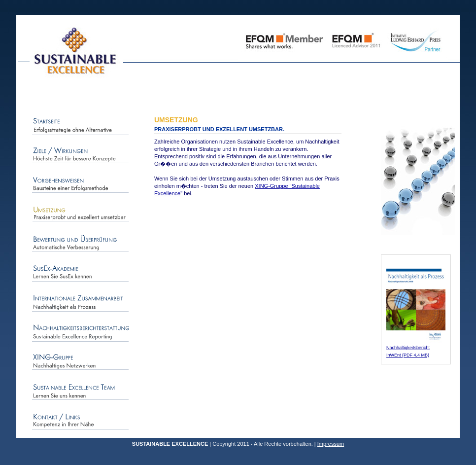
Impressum (331, 444)
